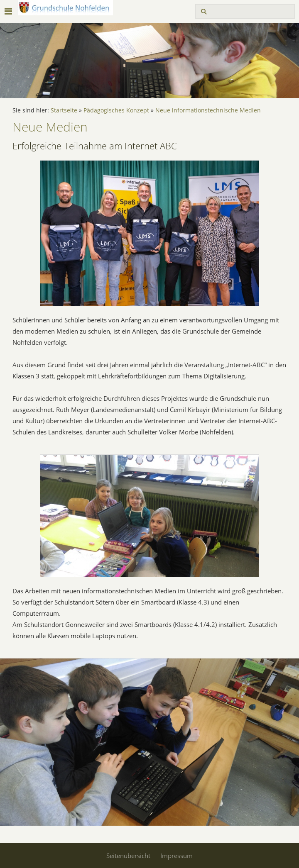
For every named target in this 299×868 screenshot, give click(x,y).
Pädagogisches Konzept (116, 110)
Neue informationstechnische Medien (208, 110)
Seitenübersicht (128, 856)
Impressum (176, 856)
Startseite (64, 110)
